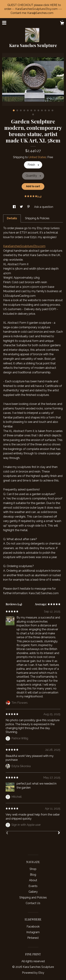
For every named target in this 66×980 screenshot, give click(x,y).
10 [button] (45, 110)
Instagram (33, 932)
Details (12, 218)
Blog (33, 875)
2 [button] (17, 110)
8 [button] (38, 110)
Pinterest (33, 938)
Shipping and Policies (33, 897)
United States (37, 157)
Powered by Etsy (33, 973)
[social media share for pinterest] (29, 207)
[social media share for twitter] (22, 207)
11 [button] (49, 110)
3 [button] (21, 110)
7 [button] (35, 110)
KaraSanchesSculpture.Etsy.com (24, 246)
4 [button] (24, 110)
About (33, 880)
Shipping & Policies (37, 218)
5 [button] (28, 110)
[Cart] (62, 24)
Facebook (33, 927)
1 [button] (14, 110)
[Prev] (7, 833)
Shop (33, 869)
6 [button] (31, 110)
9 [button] (42, 110)
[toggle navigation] (4, 23)
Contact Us (33, 903)
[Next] (59, 833)
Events (33, 886)
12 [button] (52, 110)
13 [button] (33, 114)
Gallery (33, 892)
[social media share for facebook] (15, 207)
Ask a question (44, 207)
